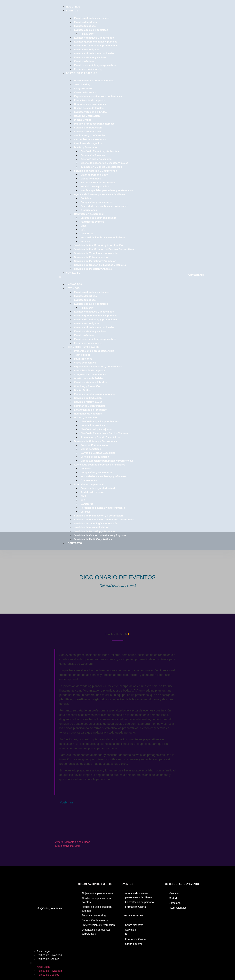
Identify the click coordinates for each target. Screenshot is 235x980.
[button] (114, 277)
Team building (82, 84)
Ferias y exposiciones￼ (88, 69)
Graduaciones (89, 210)
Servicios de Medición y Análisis (93, 269)
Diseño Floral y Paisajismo (96, 159)
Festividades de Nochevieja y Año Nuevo (104, 206)
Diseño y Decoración (86, 147)
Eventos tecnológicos (87, 49)
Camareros (87, 233)
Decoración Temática (93, 155)
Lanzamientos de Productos (90, 139)
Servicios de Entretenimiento (91, 257)
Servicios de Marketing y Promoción (95, 261)
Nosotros (73, 7)
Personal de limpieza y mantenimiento (103, 237)
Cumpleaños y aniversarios (97, 202)
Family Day (87, 34)
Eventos (72, 11)
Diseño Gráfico (83, 120)
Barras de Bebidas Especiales (98, 182)
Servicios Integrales (82, 73)
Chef (83, 226)
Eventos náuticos (84, 61)
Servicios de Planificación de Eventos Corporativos (104, 249)
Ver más (85, 241)
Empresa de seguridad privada (98, 218)
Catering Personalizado (94, 175)
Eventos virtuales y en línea (90, 57)
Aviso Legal (44, 951)
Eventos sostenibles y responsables (95, 65)
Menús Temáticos (91, 179)
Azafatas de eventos (92, 222)
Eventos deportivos (85, 22)
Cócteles (86, 198)
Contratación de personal (89, 214)
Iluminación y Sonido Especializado (101, 167)
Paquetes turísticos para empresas (94, 124)
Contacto (73, 273)
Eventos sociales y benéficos (91, 30)
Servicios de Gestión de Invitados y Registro (100, 265)
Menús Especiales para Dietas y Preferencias (107, 190)
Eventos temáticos (85, 26)
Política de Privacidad (49, 955)
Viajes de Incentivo (85, 92)
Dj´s (83, 230)
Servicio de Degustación (95, 186)
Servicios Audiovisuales (88, 131)
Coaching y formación (87, 116)
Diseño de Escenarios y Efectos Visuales (104, 163)
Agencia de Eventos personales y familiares (100, 194)
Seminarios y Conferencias (90, 135)
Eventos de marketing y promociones (96, 46)
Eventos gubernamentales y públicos (96, 42)
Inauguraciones (83, 88)
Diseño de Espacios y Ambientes (100, 151)
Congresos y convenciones (90, 104)
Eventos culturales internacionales (94, 53)
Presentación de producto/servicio (94, 80)
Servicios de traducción (88, 128)
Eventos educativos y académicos (94, 38)
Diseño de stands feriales (89, 108)
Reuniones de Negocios (88, 143)
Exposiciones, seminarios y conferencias (98, 96)
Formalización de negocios (90, 100)
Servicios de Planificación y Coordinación (98, 245)
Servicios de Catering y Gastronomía (96, 171)
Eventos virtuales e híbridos (90, 112)
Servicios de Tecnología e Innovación (96, 253)
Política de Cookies (48, 959)
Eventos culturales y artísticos (92, 18)
